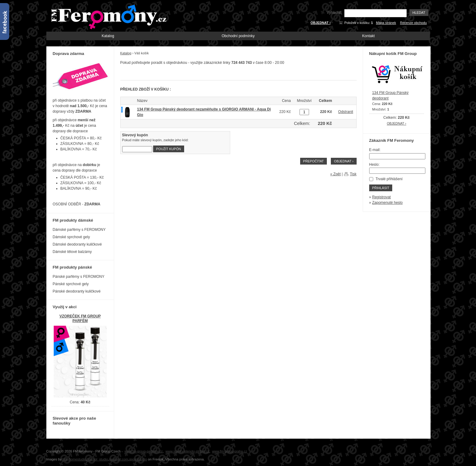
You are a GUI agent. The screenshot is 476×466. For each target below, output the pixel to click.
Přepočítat (313, 161)
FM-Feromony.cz (108, 16)
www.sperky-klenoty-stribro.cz (187, 451)
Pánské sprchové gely (71, 284)
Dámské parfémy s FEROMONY (79, 230)
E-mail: (375, 150)
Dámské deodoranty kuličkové (77, 244)
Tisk (353, 174)
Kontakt (368, 36)
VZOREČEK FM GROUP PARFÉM (80, 318)
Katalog (108, 36)
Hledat (419, 13)
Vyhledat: (334, 13)
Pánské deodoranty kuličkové (77, 291)
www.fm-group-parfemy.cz (144, 451)
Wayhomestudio (74, 459)
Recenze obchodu (413, 23)
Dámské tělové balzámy (72, 252)
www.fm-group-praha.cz (230, 451)
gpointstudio (138, 459)
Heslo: (374, 165)
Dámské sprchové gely (71, 237)
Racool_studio (97, 459)
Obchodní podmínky (238, 36)
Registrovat (382, 197)
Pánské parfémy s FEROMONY (79, 277)
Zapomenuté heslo (387, 203)
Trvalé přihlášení (389, 179)
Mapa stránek (386, 23)
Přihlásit (381, 188)
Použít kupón (169, 149)
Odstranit (346, 112)
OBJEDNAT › (321, 23)
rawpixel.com (119, 459)
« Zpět (335, 174)
